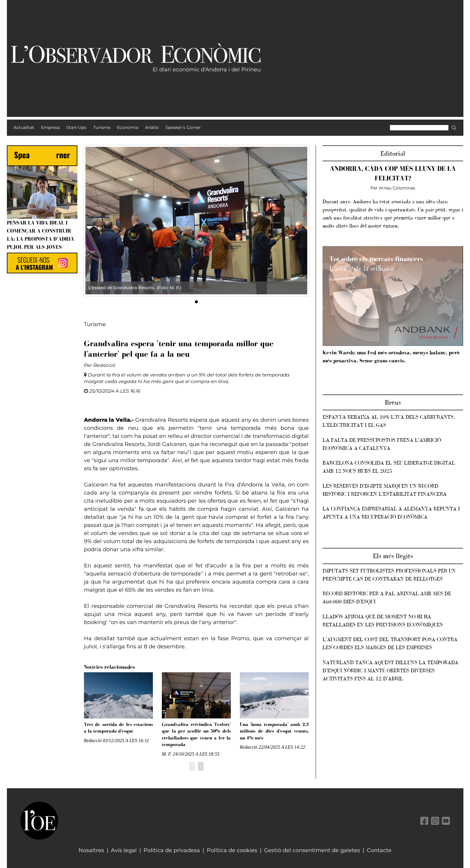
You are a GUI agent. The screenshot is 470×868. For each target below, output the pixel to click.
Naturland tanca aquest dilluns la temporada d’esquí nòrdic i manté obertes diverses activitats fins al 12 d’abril (390, 670)
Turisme (95, 324)
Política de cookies (232, 850)
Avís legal (124, 850)
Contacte (379, 850)
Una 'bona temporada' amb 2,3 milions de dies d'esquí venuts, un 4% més (274, 731)
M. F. (167, 754)
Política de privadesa (172, 850)
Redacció (104, 365)
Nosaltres (91, 850)
